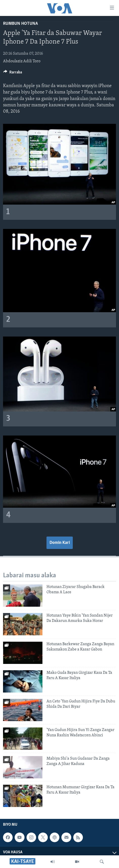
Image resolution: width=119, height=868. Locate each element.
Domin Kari (60, 543)
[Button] (13, 73)
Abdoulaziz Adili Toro (22, 61)
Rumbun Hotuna (20, 24)
